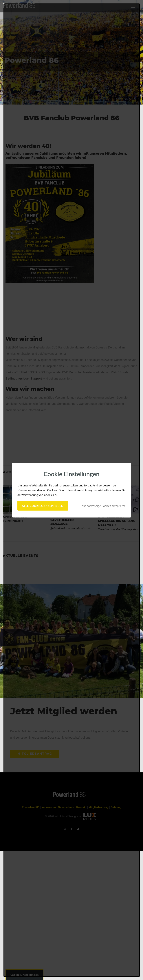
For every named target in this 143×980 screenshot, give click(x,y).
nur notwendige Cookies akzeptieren (104, 506)
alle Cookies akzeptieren (43, 506)
